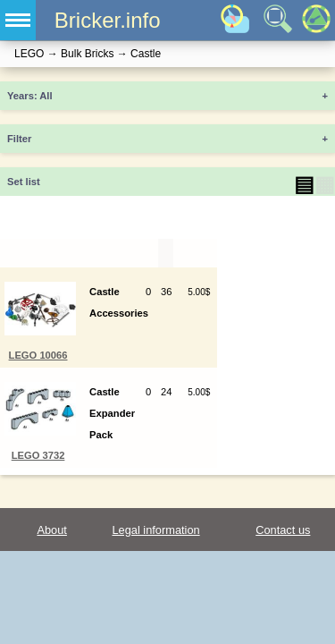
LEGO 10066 (38, 355)
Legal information (155, 530)
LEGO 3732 (38, 455)
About (51, 530)
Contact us (283, 530)
